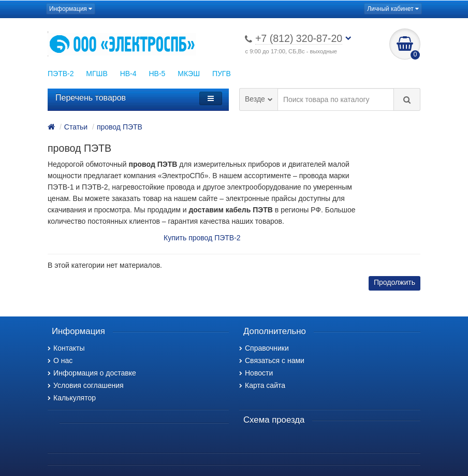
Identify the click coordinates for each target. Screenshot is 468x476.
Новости (256, 373)
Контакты (66, 348)
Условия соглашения (86, 385)
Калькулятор (72, 398)
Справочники (264, 348)
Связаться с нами (272, 360)
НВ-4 (128, 74)
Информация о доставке (92, 373)
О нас (60, 360)
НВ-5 (157, 74)
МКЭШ (189, 74)
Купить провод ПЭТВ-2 (202, 238)
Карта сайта (262, 385)
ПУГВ (222, 74)
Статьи (76, 127)
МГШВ (97, 74)
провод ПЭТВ (120, 127)
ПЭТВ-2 (61, 74)
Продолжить (394, 282)
